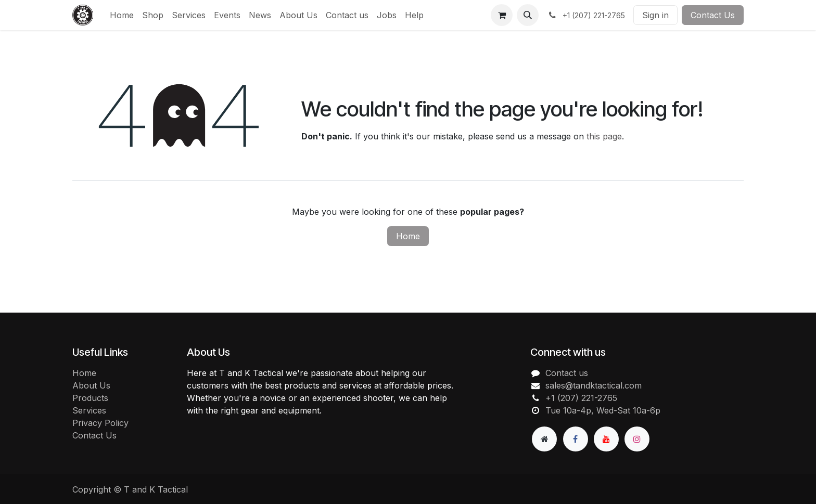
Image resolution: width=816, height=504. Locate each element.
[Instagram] (637, 439)
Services (89, 410)
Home (408, 236)
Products (90, 398)
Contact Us (713, 15)
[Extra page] (544, 439)
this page (604, 136)
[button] (528, 15)
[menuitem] (122, 15)
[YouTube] (606, 439)
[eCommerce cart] (502, 15)
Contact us (567, 373)
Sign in (655, 15)
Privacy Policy (100, 423)
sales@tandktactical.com (594, 385)
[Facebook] (576, 439)
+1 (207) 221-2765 (581, 398)
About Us (91, 385)
